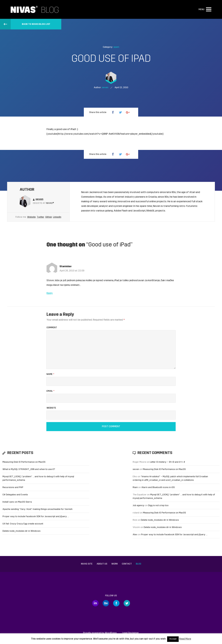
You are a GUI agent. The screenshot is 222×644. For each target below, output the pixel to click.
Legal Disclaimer (131, 633)
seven (136, 469)
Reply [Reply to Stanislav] (50, 293)
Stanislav (66, 267)
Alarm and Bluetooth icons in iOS (158, 487)
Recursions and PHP (13, 487)
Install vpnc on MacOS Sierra (17, 502)
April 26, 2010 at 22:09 (72, 271)
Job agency (139, 506)
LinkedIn (57, 217)
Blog (139, 564)
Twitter (40, 217)
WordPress (111, 633)
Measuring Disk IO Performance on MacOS (24, 462)
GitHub (49, 217)
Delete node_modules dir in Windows (21, 531)
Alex (135, 535)
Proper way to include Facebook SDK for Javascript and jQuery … (36, 517)
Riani (135, 487)
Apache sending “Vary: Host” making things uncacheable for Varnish (37, 509)
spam (116, 47)
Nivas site (87, 564)
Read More (185, 639)
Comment (52, 328)
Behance (106, 603)
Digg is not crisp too (158, 506)
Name (50, 374)
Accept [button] (173, 639)
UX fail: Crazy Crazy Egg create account (23, 524)
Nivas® (50, 203)
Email (50, 391)
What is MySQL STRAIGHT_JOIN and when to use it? (29, 469)
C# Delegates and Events (15, 495)
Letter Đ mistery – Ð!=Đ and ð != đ (167, 462)
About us (102, 564)
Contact (127, 564)
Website (31, 217)
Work (115, 564)
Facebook (116, 603)
